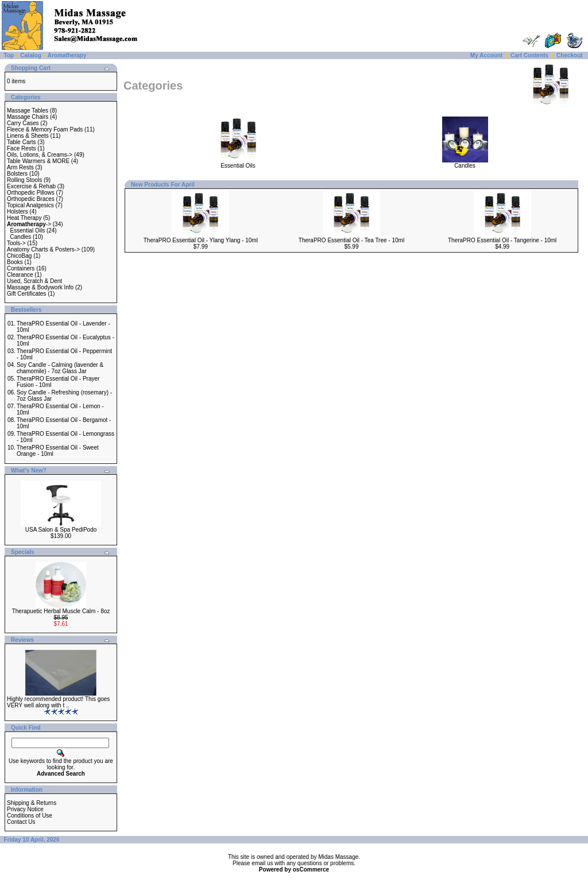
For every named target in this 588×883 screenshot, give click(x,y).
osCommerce (311, 870)
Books (15, 262)
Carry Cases (23, 123)
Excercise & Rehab (31, 186)
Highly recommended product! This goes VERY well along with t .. (58, 702)
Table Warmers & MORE (38, 161)
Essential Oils (28, 231)
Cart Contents (529, 55)
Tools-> (16, 243)
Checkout (570, 55)
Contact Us (21, 822)
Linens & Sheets (28, 136)
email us (262, 863)
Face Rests (22, 148)
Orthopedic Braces (31, 199)
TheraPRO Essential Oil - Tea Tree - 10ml (351, 240)
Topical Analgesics (30, 205)
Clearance (20, 275)
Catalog (31, 55)
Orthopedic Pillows (31, 193)
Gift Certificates (26, 294)
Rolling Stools (24, 180)
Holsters (18, 212)
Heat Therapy (24, 218)
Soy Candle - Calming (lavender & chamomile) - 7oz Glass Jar (60, 368)
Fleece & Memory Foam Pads (45, 129)
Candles (21, 237)
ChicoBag (19, 256)
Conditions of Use (30, 816)
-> (29, 224)
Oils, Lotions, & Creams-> (40, 155)
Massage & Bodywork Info (40, 287)
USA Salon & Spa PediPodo (61, 530)
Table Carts (22, 142)
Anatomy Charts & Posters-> (43, 249)
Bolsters (17, 174)
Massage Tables (28, 111)
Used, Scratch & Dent (34, 281)
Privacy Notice (25, 809)
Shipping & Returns (32, 803)
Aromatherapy (67, 55)
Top (9, 55)
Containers (21, 268)
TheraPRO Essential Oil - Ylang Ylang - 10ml (201, 240)
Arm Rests (20, 167)
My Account (486, 55)
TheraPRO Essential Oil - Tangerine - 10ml (502, 240)
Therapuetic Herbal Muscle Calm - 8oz (61, 611)
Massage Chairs (28, 117)
